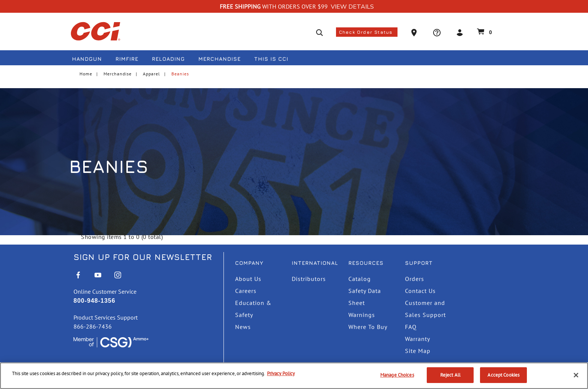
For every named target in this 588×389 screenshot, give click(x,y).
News (243, 327)
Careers (246, 291)
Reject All (450, 375)
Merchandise (118, 74)
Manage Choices (397, 375)
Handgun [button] (87, 59)
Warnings (362, 315)
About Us (248, 279)
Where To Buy (368, 327)
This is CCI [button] (271, 59)
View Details (352, 7)
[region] (294, 376)
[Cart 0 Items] (483, 32)
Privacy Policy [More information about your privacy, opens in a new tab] (281, 373)
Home (86, 74)
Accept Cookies (503, 375)
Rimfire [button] (127, 59)
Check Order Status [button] (367, 32)
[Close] (576, 375)
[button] (415, 32)
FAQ (411, 327)
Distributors (309, 279)
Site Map (418, 351)
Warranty (418, 339)
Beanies (180, 74)
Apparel (151, 74)
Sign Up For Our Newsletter (143, 257)
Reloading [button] (168, 59)
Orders (415, 279)
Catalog (360, 279)
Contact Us (420, 291)
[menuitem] (90, 60)
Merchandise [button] (220, 59)
